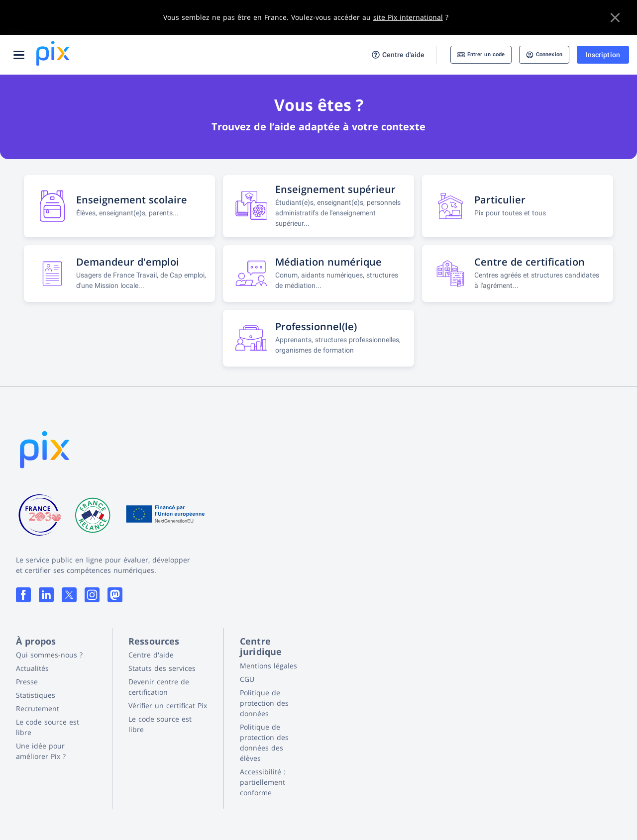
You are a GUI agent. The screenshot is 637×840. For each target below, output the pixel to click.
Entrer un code (463, 55)
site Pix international (408, 17)
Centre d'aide (374, 55)
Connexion (538, 55)
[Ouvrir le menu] (19, 55)
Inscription (603, 55)
